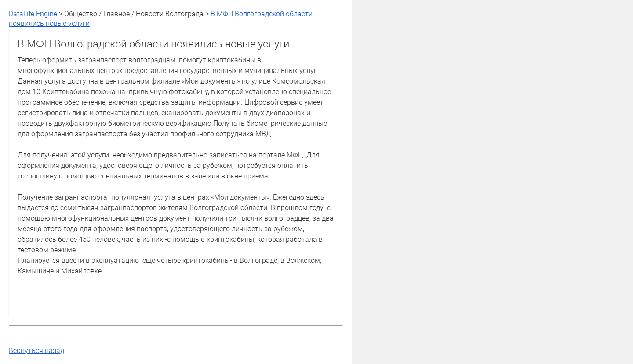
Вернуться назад (36, 350)
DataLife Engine (33, 14)
